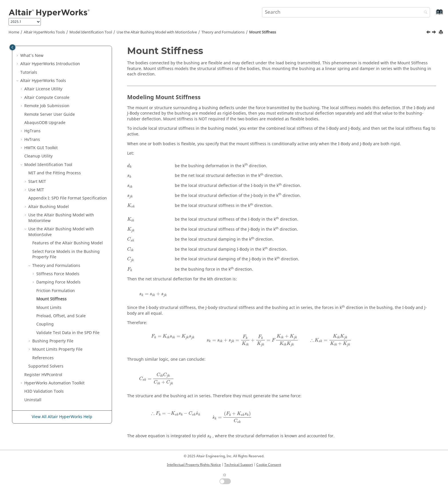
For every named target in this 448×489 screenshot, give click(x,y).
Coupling (45, 324)
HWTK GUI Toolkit (41, 148)
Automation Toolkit (54, 383)
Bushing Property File (53, 341)
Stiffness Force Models (58, 274)
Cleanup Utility (38, 156)
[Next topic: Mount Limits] (435, 33)
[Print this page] (441, 32)
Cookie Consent (269, 465)
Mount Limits (49, 308)
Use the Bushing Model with (157, 32)
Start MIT (37, 182)
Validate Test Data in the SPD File (68, 333)
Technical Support (239, 465)
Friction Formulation (56, 291)
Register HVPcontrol (43, 375)
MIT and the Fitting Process (55, 173)
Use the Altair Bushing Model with (61, 218)
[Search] (424, 13)
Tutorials (29, 72)
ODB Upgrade (45, 123)
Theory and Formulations (223, 32)
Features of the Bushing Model (68, 243)
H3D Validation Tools (44, 391)
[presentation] (129, 166)
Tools (44, 32)
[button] (18, 56)
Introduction (50, 64)
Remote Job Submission (47, 106)
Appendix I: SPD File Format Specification (68, 198)
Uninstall (33, 400)
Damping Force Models (58, 282)
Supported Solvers (46, 366)
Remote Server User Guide (50, 114)
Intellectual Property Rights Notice (194, 465)
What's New (32, 56)
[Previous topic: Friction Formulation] (429, 33)
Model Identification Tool (91, 32)
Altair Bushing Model (49, 207)
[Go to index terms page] (433, 15)
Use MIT (36, 190)
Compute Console (47, 98)
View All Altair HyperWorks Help (62, 417)
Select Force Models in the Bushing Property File (66, 255)
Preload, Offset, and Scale (61, 316)
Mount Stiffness (263, 32)
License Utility (43, 89)
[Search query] (346, 12)
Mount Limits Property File (57, 349)
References (43, 358)
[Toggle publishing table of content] (12, 47)
